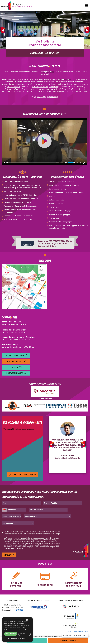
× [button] (30, 620)
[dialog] (17, 630)
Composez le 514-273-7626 (16, 355)
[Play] (4, 163)
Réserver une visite (16, 373)
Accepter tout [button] (11, 634)
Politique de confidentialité (78, 631)
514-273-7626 (18, 610)
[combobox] (27, 620)
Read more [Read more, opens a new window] (26, 630)
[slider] (33, 163)
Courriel (16, 367)
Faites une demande (16, 361)
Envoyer (9, 555)
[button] (17, 639)
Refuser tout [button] (24, 634)
